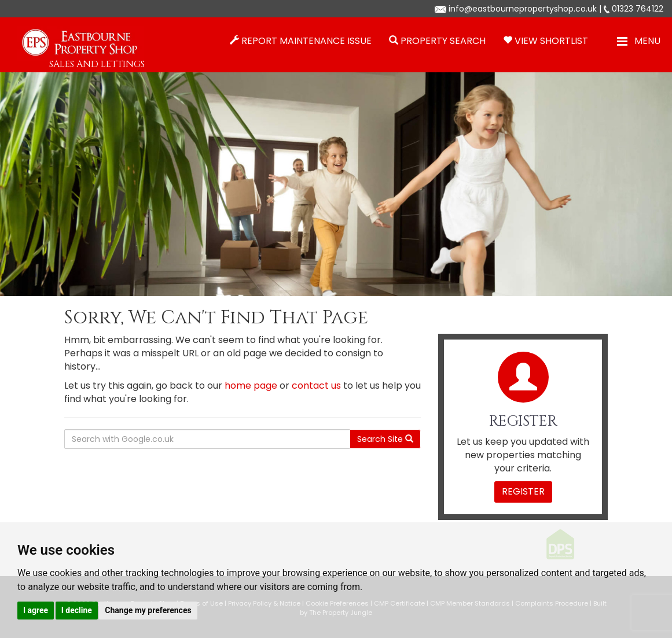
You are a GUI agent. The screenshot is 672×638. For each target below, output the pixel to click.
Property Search (443, 41)
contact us (316, 386)
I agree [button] (36, 610)
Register (523, 491)
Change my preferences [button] (148, 610)
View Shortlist (551, 41)
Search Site (385, 439)
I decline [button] (77, 610)
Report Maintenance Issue (306, 41)
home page (251, 386)
